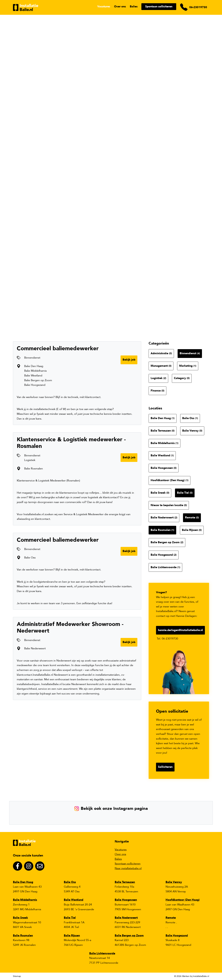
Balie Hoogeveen (164, 468)
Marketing (188, 366)
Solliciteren (165, 767)
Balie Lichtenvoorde (165, 567)
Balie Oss (190, 418)
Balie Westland (162, 456)
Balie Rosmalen (162, 530)
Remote (192, 518)
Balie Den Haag (163, 418)
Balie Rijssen (192, 530)
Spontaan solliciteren (159, 7)
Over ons (120, 7)
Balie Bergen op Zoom (167, 542)
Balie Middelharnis (164, 443)
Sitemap (17, 976)
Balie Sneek (160, 493)
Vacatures (104, 7)
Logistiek (158, 378)
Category (182, 378)
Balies (134, 7)
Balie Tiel (185, 493)
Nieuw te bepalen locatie (169, 505)
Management (161, 366)
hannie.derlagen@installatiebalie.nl (180, 630)
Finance (157, 391)
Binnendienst (190, 353)
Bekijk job (129, 360)
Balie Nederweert (164, 518)
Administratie (161, 353)
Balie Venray (192, 431)
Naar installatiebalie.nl (128, 868)
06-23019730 (198, 7)
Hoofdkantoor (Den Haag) (170, 480)
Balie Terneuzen (163, 431)
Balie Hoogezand (164, 555)
